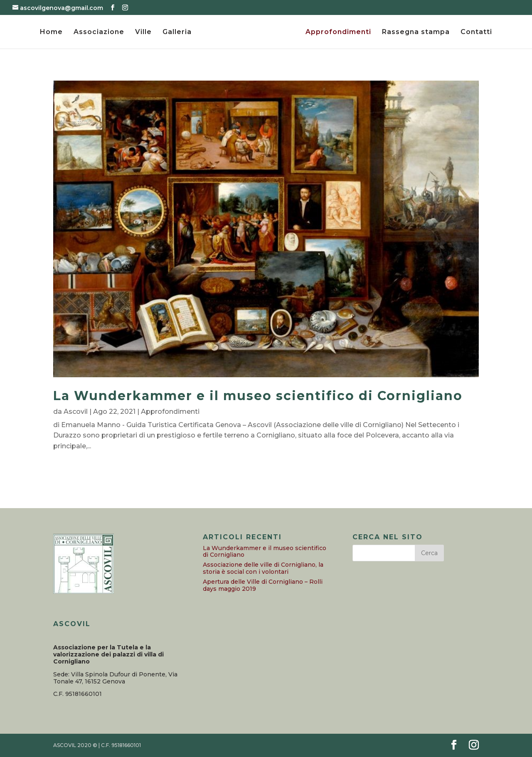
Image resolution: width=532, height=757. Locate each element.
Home (51, 32)
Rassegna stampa (416, 32)
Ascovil (76, 412)
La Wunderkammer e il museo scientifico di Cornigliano (258, 396)
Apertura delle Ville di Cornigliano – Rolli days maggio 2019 (263, 585)
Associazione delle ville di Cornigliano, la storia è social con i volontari (263, 568)
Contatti (476, 32)
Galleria (177, 32)
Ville (143, 32)
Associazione (99, 32)
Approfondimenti (338, 32)
